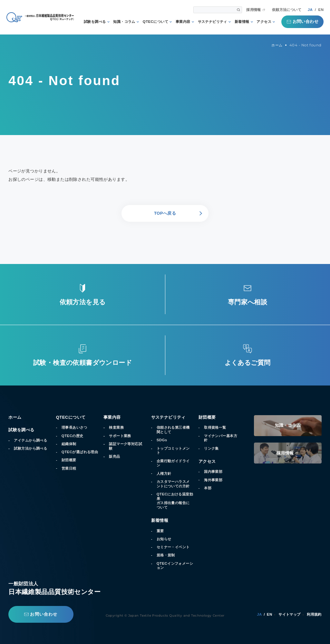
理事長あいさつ (74, 427)
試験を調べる (95, 22)
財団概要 (69, 460)
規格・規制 (166, 555)
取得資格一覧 (215, 427)
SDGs (162, 440)
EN (321, 10)
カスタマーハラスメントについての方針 (173, 484)
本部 (208, 488)
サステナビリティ (213, 22)
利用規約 (314, 614)
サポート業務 (120, 436)
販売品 (114, 456)
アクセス (264, 22)
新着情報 (242, 22)
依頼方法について (287, 10)
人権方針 (164, 473)
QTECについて (155, 22)
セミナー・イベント (173, 547)
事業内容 (183, 22)
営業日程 (69, 468)
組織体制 (69, 444)
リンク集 (211, 448)
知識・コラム (124, 22)
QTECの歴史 (73, 436)
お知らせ (164, 539)
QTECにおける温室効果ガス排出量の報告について (175, 501)
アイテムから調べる (30, 440)
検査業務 (116, 427)
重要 (160, 531)
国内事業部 (213, 472)
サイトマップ (290, 614)
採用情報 (254, 10)
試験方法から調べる (30, 448)
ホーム (15, 417)
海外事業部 (213, 480)
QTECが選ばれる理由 (80, 452)
